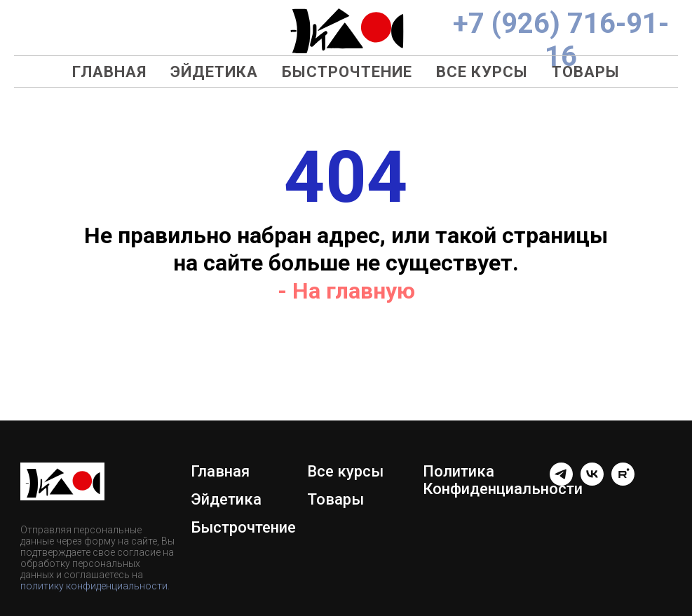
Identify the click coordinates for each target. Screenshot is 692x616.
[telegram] (561, 482)
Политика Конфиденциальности (503, 480)
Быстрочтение (347, 72)
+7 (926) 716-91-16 (561, 40)
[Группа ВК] (592, 482)
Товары (586, 72)
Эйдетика (214, 72)
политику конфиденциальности (94, 586)
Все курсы (482, 72)
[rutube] (623, 482)
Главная (109, 72)
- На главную (346, 291)
